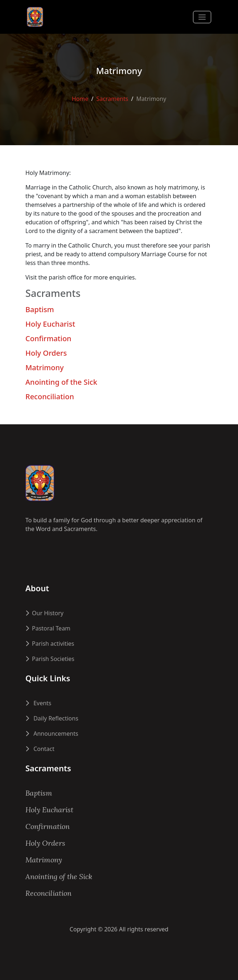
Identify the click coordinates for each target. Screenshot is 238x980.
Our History (44, 613)
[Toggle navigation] (202, 17)
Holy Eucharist (50, 324)
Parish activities (50, 644)
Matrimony (45, 367)
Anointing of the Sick (61, 382)
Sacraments (112, 98)
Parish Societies (50, 659)
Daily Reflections (52, 718)
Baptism (40, 309)
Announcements (52, 734)
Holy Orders (46, 353)
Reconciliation (50, 397)
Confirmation (48, 338)
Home (80, 98)
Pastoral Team (48, 628)
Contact (40, 749)
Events (38, 703)
